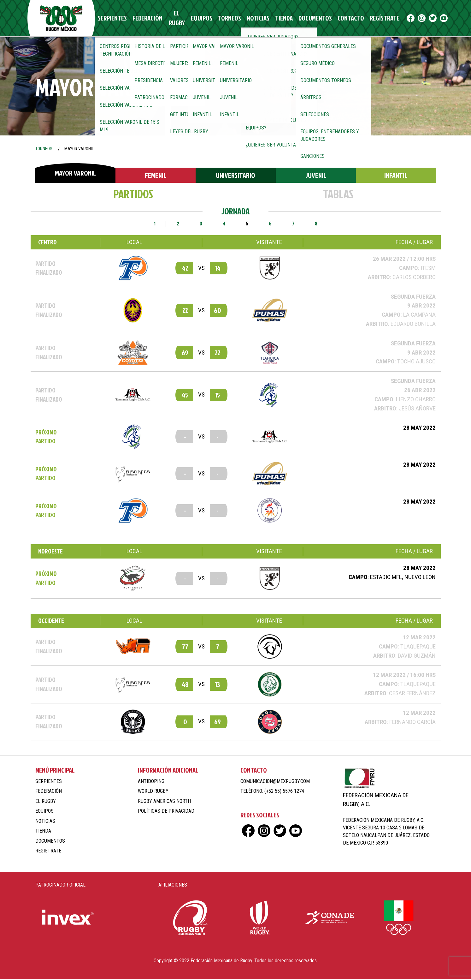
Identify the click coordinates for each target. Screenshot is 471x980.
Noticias (252, 18)
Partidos (133, 194)
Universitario (235, 176)
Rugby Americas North (164, 802)
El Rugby (177, 18)
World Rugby (153, 792)
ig (405, 18)
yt (427, 18)
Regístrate (366, 18)
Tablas (338, 194)
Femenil (156, 176)
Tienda (275, 18)
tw (416, 18)
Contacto (335, 18)
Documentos (303, 18)
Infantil (396, 176)
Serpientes (116, 18)
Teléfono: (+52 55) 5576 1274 (272, 792)
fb (394, 18)
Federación (147, 18)
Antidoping (151, 782)
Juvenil (316, 176)
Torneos (227, 18)
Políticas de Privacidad (166, 812)
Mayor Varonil (75, 173)
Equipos (202, 18)
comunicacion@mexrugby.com (275, 782)
